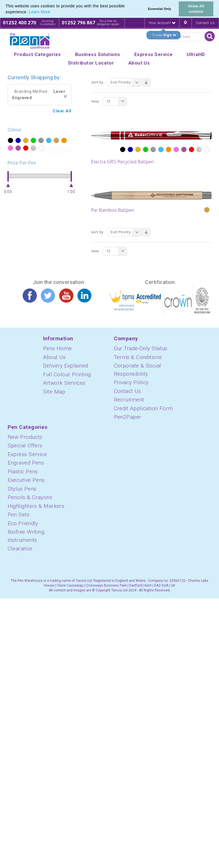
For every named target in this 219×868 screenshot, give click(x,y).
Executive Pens (26, 480)
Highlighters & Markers (36, 506)
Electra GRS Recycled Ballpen (123, 162)
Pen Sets (19, 515)
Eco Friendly (23, 523)
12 (117, 101)
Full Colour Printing (67, 374)
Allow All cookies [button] (196, 9)
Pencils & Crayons (30, 497)
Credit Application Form (143, 408)
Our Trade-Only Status (141, 348)
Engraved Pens (26, 463)
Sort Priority (126, 82)
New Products (25, 437)
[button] (52, 12)
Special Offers (25, 445)
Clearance (20, 549)
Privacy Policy (131, 382)
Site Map (54, 392)
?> (10, 141)
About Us (54, 357)
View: (96, 101)
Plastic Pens (23, 472)
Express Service (27, 454)
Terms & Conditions (138, 357)
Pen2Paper (128, 417)
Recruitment (129, 400)
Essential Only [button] (160, 9)
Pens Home (58, 348)
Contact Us (205, 23)
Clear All (62, 111)
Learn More (40, 12)
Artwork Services (64, 383)
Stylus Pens (22, 489)
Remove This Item (65, 96)
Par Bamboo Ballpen (113, 210)
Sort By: (98, 82)
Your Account (162, 23)
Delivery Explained (66, 366)
